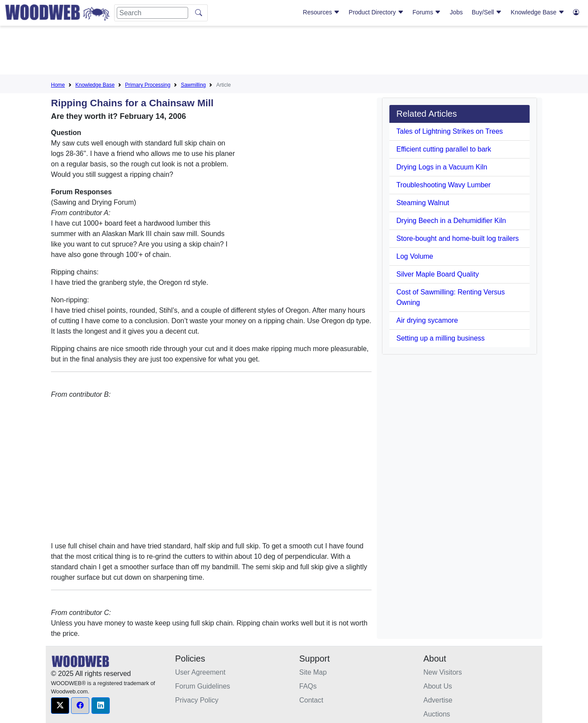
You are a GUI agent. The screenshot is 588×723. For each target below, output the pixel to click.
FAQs (308, 686)
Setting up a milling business (441, 338)
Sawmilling (193, 85)
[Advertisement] (294, 52)
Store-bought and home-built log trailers (458, 238)
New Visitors (443, 672)
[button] (60, 706)
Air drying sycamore (427, 320)
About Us (438, 686)
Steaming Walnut (423, 203)
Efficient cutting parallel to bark (444, 149)
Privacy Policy (197, 700)
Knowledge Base (538, 12)
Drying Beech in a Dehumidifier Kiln (451, 221)
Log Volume (415, 256)
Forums (427, 12)
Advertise (438, 700)
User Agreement (200, 672)
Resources (321, 12)
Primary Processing (148, 85)
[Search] (152, 13)
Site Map (313, 672)
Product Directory (376, 12)
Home (58, 85)
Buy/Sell (487, 12)
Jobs (456, 12)
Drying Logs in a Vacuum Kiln (442, 167)
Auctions (437, 714)
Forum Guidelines (203, 686)
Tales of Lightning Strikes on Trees (450, 131)
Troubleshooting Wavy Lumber (444, 185)
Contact (311, 700)
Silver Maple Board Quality (438, 274)
